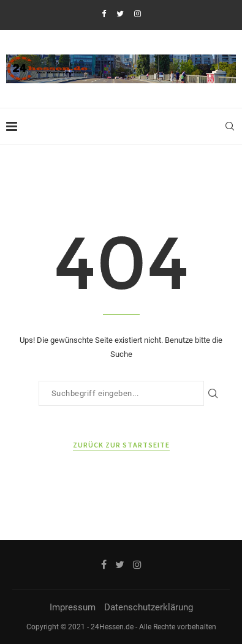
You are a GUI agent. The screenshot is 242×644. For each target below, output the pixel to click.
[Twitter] (120, 14)
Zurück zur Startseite (121, 445)
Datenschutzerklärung (149, 607)
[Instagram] (138, 14)
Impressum (73, 607)
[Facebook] (104, 14)
